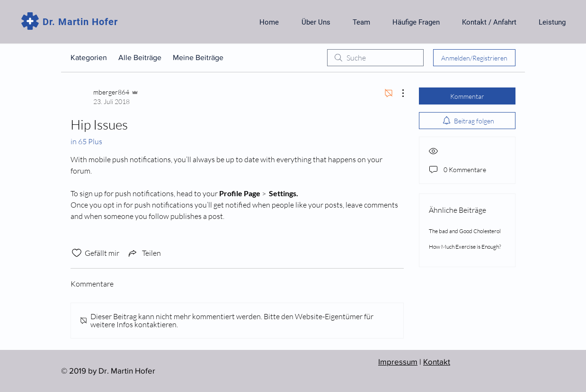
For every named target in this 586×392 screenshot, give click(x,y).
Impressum (398, 362)
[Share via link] (144, 253)
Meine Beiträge (198, 57)
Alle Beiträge (140, 57)
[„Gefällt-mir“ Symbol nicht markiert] (77, 253)
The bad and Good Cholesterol (465, 231)
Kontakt (437, 362)
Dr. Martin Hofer (80, 22)
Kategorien (89, 57)
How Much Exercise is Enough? (465, 247)
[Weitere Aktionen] (398, 93)
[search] (375, 58)
